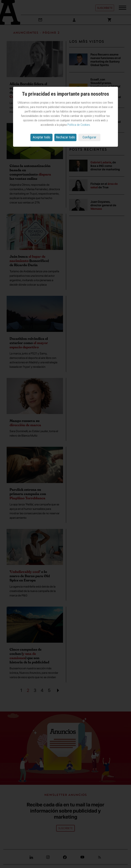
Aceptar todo (41, 137)
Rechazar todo (65, 137)
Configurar (89, 137)
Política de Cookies (79, 125)
